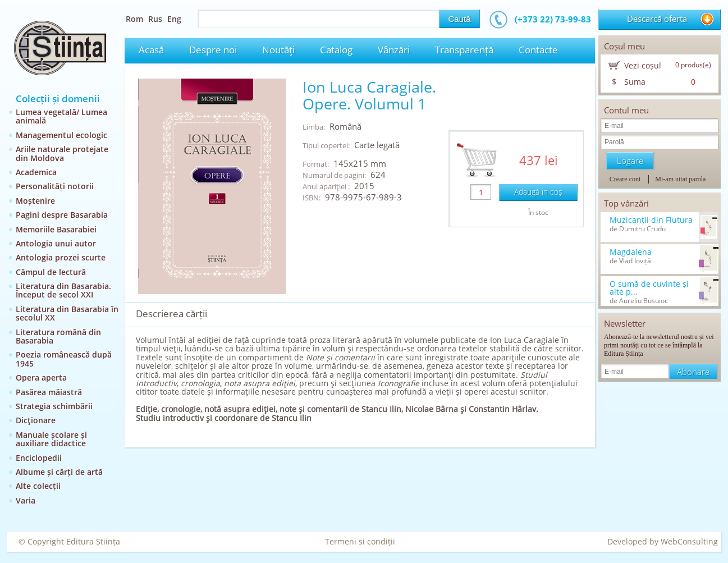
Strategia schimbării (54, 406)
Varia (26, 500)
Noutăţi (278, 50)
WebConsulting (689, 541)
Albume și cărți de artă (59, 472)
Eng (174, 19)
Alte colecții (38, 486)
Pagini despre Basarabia (62, 215)
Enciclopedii (39, 458)
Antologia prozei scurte (61, 257)
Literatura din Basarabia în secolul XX (67, 313)
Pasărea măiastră (49, 392)
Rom (134, 19)
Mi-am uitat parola (680, 179)
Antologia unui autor (56, 243)
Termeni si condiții (360, 541)
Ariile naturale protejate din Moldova (62, 153)
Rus (155, 19)
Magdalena (631, 252)
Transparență (464, 50)
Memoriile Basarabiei (56, 229)
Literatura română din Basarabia (58, 336)
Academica (36, 172)
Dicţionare (36, 420)
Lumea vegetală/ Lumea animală (61, 116)
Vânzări (394, 50)
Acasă (151, 50)
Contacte (538, 50)
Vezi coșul (643, 65)
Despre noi (213, 50)
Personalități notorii (55, 186)
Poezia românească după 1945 (64, 359)
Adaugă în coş (538, 192)
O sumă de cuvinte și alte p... (649, 288)
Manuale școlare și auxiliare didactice (51, 439)
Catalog (336, 50)
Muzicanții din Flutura (651, 220)
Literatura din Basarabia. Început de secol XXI (63, 290)
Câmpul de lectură (51, 272)
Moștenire (35, 201)
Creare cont (625, 179)
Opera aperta (41, 377)
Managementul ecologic (61, 135)
